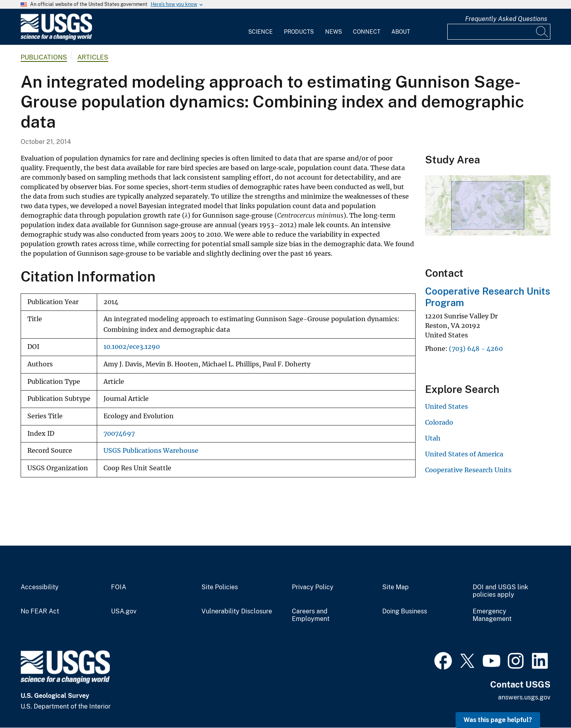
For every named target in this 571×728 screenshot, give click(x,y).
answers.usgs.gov (524, 697)
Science (261, 32)
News (333, 32)
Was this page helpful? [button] (498, 720)
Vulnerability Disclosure (237, 611)
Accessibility (40, 587)
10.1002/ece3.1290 (132, 347)
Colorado (439, 422)
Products (299, 32)
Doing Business (405, 611)
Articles (93, 57)
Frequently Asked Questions (506, 19)
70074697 (119, 434)
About (401, 32)
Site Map (396, 587)
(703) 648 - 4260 (476, 349)
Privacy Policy (313, 587)
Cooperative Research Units (468, 470)
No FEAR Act (40, 611)
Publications (44, 57)
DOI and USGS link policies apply (500, 591)
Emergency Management (492, 615)
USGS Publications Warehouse (151, 451)
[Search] (542, 32)
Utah (433, 438)
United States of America (464, 454)
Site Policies (220, 587)
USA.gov (124, 611)
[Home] (56, 38)
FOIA (119, 587)
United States (446, 406)
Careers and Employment (311, 615)
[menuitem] (261, 27)
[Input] (499, 32)
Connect (367, 32)
